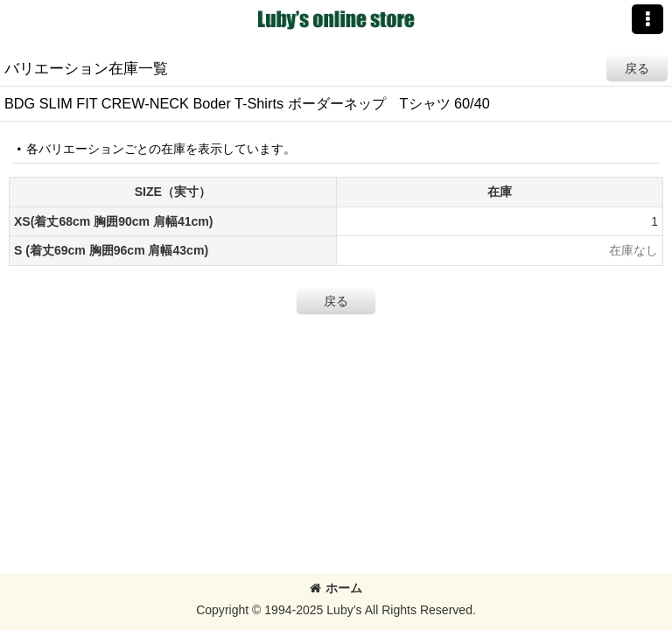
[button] (647, 19)
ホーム (336, 588)
